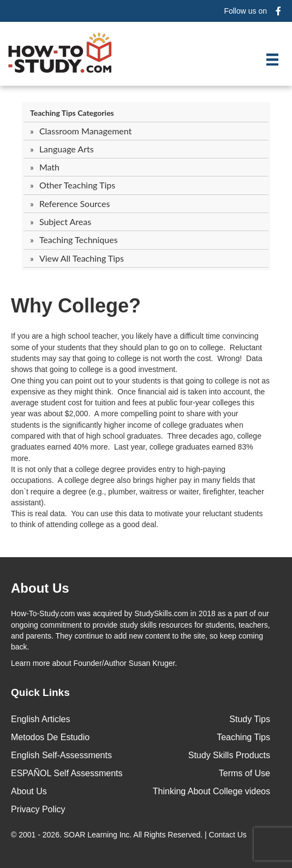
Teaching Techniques (79, 240)
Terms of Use (245, 773)
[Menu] (272, 60)
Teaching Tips (243, 737)
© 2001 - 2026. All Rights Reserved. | (130, 835)
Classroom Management (85, 131)
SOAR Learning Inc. (98, 835)
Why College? (76, 306)
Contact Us (229, 835)
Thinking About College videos (211, 791)
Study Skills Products (229, 755)
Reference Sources (75, 203)
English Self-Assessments (61, 755)
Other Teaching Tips (77, 185)
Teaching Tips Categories (72, 113)
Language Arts (67, 149)
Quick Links (40, 692)
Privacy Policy (38, 809)
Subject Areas (65, 222)
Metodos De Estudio (50, 737)
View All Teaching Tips (82, 258)
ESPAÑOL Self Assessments (67, 773)
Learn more (31, 663)
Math (49, 167)
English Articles (41, 719)
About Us (29, 791)
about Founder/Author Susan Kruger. (94, 663)
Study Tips (250, 719)
